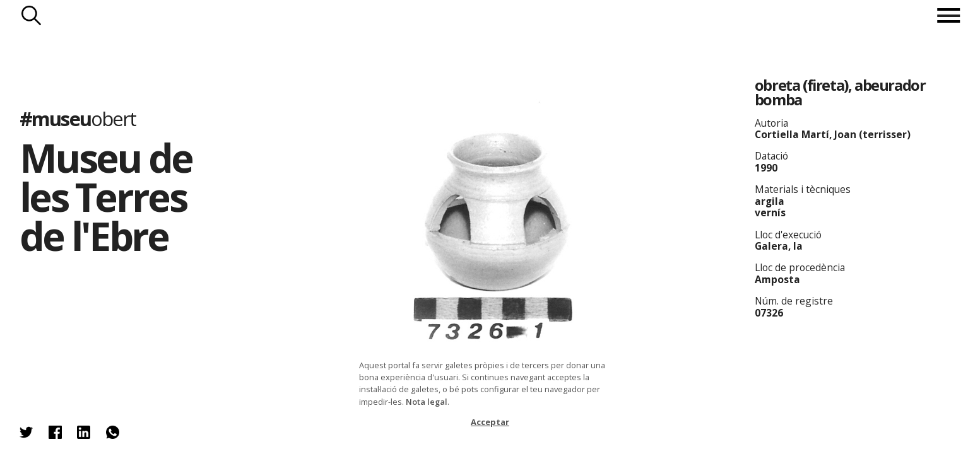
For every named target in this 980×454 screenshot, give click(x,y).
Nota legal (427, 402)
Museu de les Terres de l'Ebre (106, 197)
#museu (78, 118)
